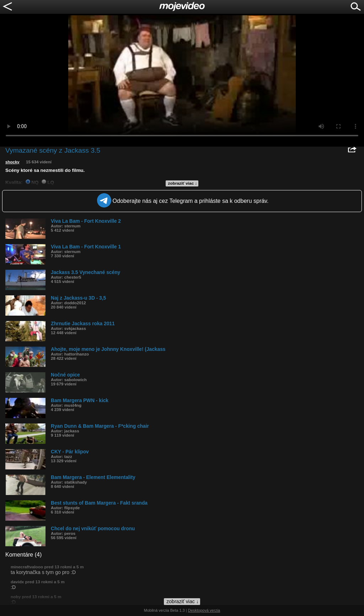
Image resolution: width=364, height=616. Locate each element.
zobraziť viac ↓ (183, 183)
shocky (12, 162)
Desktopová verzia (204, 610)
